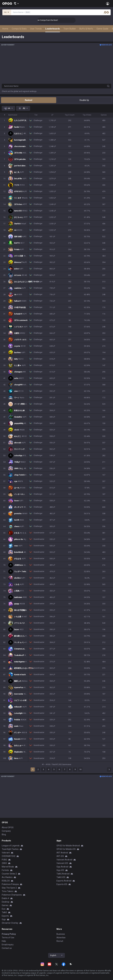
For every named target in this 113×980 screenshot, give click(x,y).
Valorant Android (64, 860)
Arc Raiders (7, 877)
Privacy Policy (9, 934)
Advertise (61, 938)
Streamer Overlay (10, 923)
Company (6, 831)
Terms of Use (8, 938)
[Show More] (16, 4)
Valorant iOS (62, 863)
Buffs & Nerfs (86, 29)
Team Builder (70, 29)
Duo (4, 909)
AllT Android (62, 853)
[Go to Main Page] (7, 4)
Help (4, 941)
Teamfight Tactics (10, 849)
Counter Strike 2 (9, 874)
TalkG (4, 912)
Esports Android (64, 881)
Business (61, 934)
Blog (4, 834)
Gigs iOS (60, 870)
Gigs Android (62, 867)
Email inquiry (8, 945)
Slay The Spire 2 (9, 888)
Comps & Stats (19, 29)
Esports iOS (62, 884)
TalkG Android (63, 874)
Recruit (60, 941)
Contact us (7, 948)
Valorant (6, 853)
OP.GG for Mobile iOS (66, 849)
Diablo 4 (5, 898)
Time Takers (8, 891)
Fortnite (5, 870)
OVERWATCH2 (9, 856)
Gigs (4, 919)
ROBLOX (6, 881)
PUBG (4, 860)
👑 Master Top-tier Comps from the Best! (57, 20)
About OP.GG (8, 827)
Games (5, 905)
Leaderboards (53, 29)
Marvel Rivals (8, 867)
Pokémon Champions (12, 895)
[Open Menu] (108, 4)
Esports (5, 916)
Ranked (29, 100)
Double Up (84, 100)
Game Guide (102, 29)
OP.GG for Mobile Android (68, 846)
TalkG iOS (61, 877)
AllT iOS (60, 856)
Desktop (6, 902)
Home (5, 29)
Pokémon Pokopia (10, 884)
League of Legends (11, 846)
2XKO (4, 863)
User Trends (36, 29)
